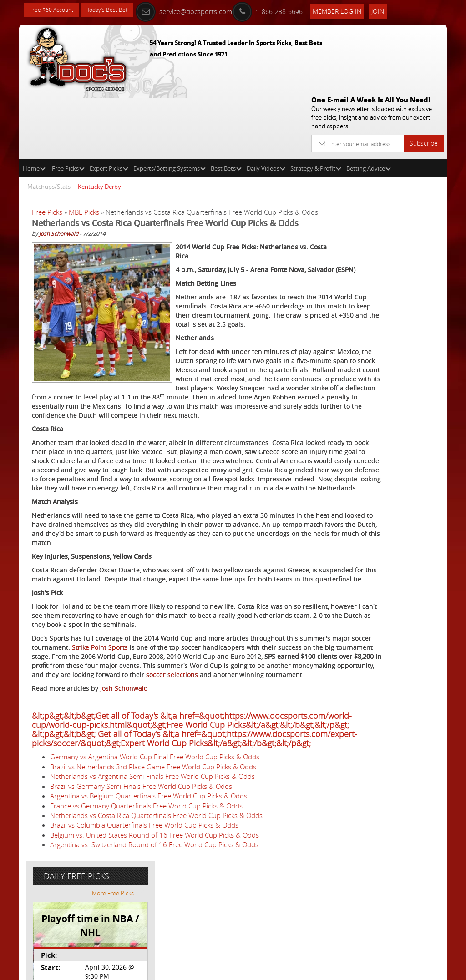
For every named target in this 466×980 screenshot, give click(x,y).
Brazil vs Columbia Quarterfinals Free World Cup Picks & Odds (144, 917)
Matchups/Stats (49, 121)
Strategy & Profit (316, 103)
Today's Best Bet (118, 10)
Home (34, 103)
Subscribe (424, 78)
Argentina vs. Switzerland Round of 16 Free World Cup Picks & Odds (154, 937)
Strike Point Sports (186, 694)
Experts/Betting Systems (170, 103)
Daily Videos (266, 103)
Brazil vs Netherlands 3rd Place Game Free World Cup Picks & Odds (153, 859)
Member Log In (356, 10)
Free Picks (68, 103)
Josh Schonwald (59, 189)
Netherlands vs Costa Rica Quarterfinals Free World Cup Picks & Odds (156, 907)
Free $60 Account (55, 10)
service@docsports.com (203, 10)
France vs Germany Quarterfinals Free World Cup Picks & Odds (146, 898)
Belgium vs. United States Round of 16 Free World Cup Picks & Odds (154, 927)
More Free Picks (406, 169)
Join (396, 10)
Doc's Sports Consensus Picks (398, 270)
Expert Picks (109, 103)
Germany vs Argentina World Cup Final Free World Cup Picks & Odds (155, 849)
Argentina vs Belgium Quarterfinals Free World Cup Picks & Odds (149, 888)
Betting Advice (369, 103)
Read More (409, 344)
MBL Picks (84, 146)
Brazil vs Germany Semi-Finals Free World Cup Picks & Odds (141, 878)
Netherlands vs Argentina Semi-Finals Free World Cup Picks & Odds (152, 869)
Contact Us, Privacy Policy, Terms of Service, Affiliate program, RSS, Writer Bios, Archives (287, 969)
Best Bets (226, 103)
